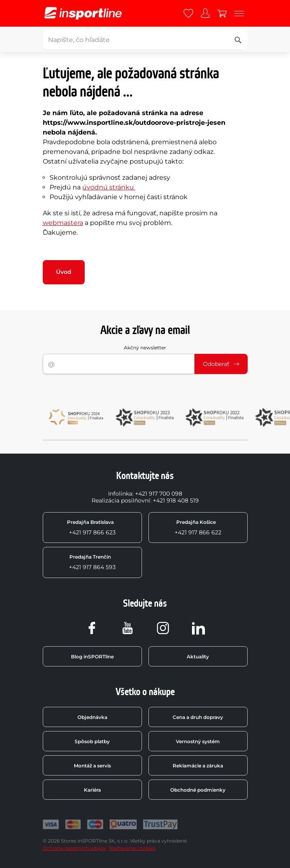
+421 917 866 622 (198, 528)
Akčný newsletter (145, 348)
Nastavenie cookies (132, 848)
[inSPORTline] (83, 13)
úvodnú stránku (109, 187)
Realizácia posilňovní (121, 500)
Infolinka (120, 494)
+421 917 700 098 (159, 494)
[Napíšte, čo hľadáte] (144, 40)
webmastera (63, 223)
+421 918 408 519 (176, 500)
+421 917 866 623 (91, 528)
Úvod (64, 272)
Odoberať (221, 364)
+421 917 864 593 (92, 562)
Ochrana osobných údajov (75, 848)
